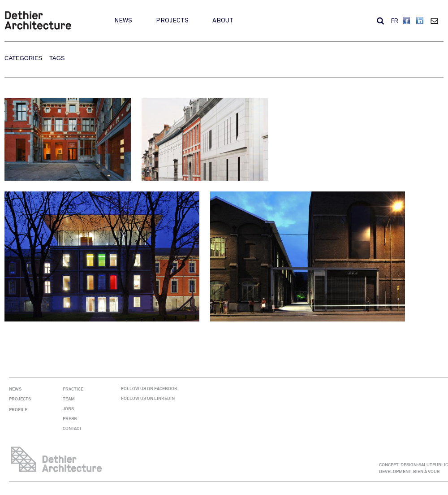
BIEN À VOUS (426, 471)
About (223, 20)
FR (395, 21)
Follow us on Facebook (149, 389)
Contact (436, 21)
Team (69, 399)
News (123, 20)
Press (70, 419)
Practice (73, 389)
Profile (18, 410)
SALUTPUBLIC (433, 465)
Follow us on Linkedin (148, 398)
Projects (172, 20)
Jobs (68, 409)
